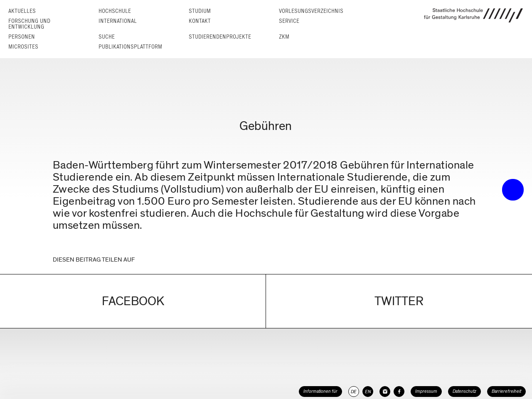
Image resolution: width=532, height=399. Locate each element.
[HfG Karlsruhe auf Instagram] (385, 392)
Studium (200, 11)
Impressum (426, 391)
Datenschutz (464, 391)
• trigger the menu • (513, 190)
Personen (22, 37)
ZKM (284, 37)
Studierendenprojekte (220, 37)
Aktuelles (22, 11)
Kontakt (200, 21)
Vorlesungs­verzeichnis (311, 11)
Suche (107, 37)
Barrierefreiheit (506, 391)
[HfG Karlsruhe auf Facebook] (399, 392)
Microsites (23, 47)
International (118, 21)
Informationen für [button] (320, 391)
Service (289, 21)
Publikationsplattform (130, 47)
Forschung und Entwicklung (29, 24)
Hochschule (115, 11)
